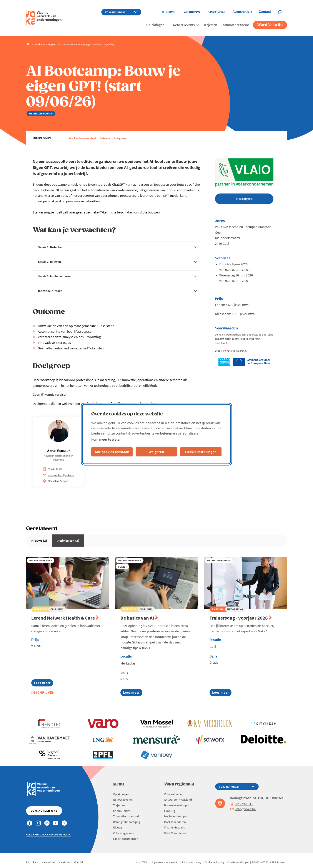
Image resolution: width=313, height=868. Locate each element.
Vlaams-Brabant (174, 827)
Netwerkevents (184, 25)
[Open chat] (282, 12)
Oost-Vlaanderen (175, 822)
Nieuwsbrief (48, 862)
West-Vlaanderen (175, 833)
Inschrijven (43, 692)
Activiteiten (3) (68, 541)
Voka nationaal (174, 794)
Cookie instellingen (238, 862)
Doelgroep (120, 138)
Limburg (170, 811)
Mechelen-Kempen (176, 816)
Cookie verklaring (214, 862)
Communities (122, 811)
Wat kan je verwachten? (83, 138)
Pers (35, 862)
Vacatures (191, 12)
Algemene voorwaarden (165, 862)
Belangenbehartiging (127, 822)
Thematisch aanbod (126, 816)
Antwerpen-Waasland (178, 800)
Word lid (78, 862)
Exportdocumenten (126, 839)
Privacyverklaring (191, 862)
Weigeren (156, 452)
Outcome (105, 138)
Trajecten (210, 25)
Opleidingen (155, 25)
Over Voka (217, 12)
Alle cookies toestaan (112, 452)
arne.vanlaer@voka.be (59, 475)
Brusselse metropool (178, 805)
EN (28, 862)
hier (223, 351)
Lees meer (42, 684)
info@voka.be (243, 809)
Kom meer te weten (106, 439)
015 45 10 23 (52, 469)
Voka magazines (123, 833)
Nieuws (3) (39, 541)
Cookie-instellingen (201, 452)
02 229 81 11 (242, 804)
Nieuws (168, 12)
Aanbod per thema (236, 25)
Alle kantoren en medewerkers (48, 834)
